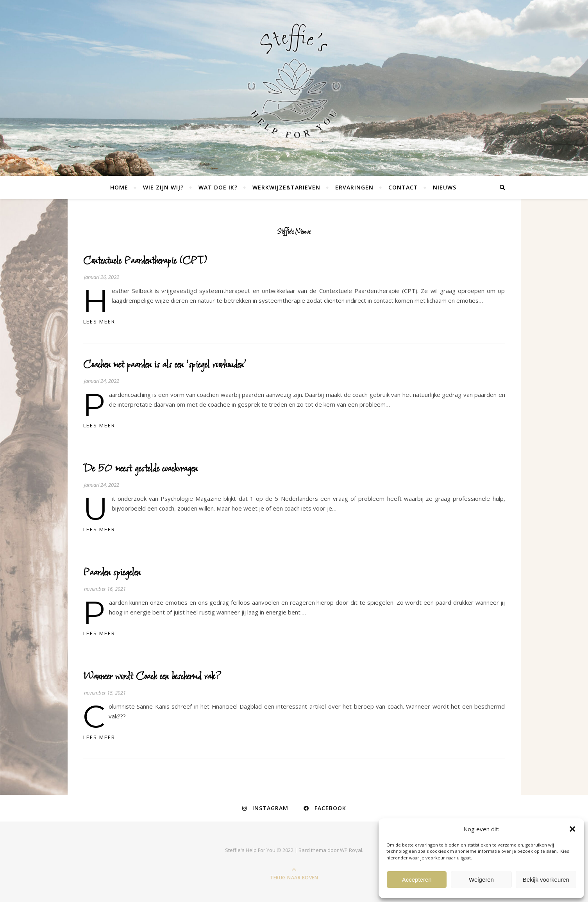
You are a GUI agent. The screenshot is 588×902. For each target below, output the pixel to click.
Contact (403, 187)
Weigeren (481, 880)
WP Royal (351, 850)
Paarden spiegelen (112, 572)
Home (119, 187)
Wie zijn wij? (163, 187)
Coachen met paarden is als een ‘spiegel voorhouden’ (165, 365)
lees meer (99, 322)
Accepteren (417, 880)
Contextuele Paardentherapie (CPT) (145, 261)
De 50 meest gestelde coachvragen (140, 469)
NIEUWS (445, 187)
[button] (572, 829)
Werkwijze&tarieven (286, 187)
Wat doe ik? (218, 187)
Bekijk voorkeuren (546, 880)
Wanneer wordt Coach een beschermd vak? (152, 676)
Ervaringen (354, 187)
